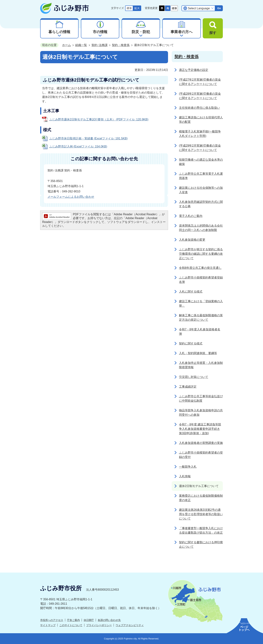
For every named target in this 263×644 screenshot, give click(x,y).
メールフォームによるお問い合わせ (71, 197)
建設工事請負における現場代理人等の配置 (201, 120)
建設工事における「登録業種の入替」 (201, 303)
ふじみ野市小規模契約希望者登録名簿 (201, 280)
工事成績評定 (188, 387)
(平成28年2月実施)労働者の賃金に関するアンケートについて (200, 96)
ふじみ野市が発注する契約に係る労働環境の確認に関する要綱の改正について (201, 254)
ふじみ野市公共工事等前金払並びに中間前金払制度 (201, 398)
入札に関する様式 (191, 292)
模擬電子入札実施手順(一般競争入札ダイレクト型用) (200, 134)
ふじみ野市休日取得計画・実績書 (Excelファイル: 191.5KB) (88, 138)
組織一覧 (81, 45)
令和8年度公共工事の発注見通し (200, 268)
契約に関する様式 (191, 343)
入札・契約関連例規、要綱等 (198, 353)
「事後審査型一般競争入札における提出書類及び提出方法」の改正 (201, 530)
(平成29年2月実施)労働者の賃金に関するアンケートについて (200, 148)
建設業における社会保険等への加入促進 (201, 190)
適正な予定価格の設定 (194, 70)
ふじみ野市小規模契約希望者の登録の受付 (201, 455)
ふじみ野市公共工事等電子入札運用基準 (201, 176)
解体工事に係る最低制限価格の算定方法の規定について (201, 318)
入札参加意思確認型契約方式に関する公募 (201, 204)
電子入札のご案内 (191, 216)
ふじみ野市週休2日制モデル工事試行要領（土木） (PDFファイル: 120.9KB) (99, 119)
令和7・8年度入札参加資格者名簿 (200, 332)
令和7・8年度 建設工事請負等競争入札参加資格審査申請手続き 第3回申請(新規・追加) (200, 429)
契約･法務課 (100, 45)
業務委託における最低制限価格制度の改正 (201, 498)
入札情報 (185, 476)
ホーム (66, 45)
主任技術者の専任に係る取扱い (199, 108)
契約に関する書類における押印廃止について (201, 544)
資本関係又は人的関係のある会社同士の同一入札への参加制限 (201, 228)
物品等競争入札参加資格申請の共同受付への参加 (201, 413)
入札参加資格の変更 (192, 240)
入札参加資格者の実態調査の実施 (201, 443)
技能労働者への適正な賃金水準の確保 (201, 162)
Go (219, 8)
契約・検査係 (121, 45)
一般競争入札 (188, 467)
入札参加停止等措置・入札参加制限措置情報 (201, 365)
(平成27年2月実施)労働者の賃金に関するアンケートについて (200, 82)
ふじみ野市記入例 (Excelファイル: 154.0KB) (78, 146)
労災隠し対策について (194, 377)
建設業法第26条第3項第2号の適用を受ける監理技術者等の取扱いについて (201, 514)
